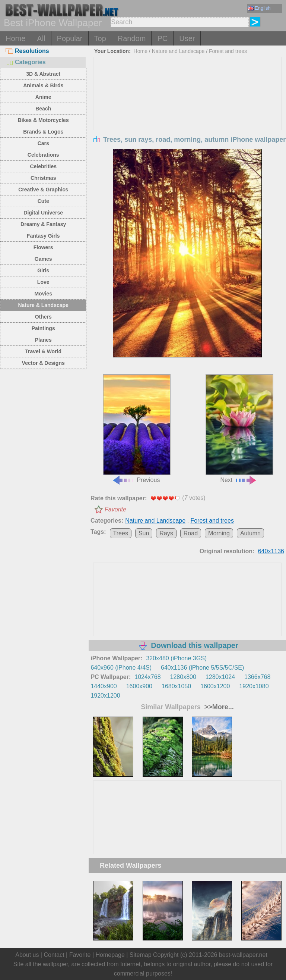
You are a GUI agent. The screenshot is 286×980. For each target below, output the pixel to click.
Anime (43, 97)
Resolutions (27, 51)
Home (15, 38)
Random (132, 38)
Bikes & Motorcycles (43, 120)
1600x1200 (215, 686)
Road (191, 533)
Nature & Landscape (43, 305)
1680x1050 (176, 686)
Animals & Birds (43, 85)
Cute (43, 201)
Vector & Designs (43, 363)
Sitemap (141, 955)
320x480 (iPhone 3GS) (176, 658)
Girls (43, 270)
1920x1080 (254, 686)
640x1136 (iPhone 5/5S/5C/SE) (202, 668)
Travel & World (43, 351)
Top (100, 38)
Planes (43, 340)
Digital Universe (43, 213)
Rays (166, 533)
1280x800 (183, 677)
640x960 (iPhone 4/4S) (121, 668)
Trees (121, 533)
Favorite (115, 509)
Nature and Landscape (178, 51)
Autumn (250, 533)
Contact (54, 955)
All (41, 38)
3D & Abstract (43, 74)
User (187, 38)
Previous (137, 429)
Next (239, 429)
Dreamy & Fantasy (43, 224)
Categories (26, 62)
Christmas (43, 178)
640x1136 (271, 551)
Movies (43, 294)
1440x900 (104, 686)
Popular (70, 38)
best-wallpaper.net (243, 955)
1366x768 (257, 677)
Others (43, 317)
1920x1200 (105, 696)
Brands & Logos (43, 132)
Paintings (43, 328)
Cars (43, 143)
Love (43, 282)
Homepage (110, 955)
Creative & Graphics (43, 190)
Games (43, 259)
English (259, 8)
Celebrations (43, 155)
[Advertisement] (188, 113)
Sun (144, 533)
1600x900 (139, 686)
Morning (219, 533)
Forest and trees (228, 51)
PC (162, 38)
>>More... (218, 707)
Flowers (43, 247)
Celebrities (43, 166)
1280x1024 (220, 677)
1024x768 (147, 677)
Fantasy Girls (43, 236)
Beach (43, 109)
